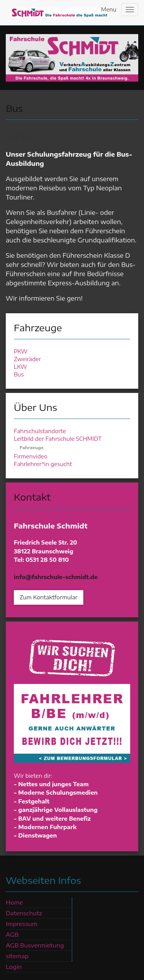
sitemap (17, 956)
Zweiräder (27, 359)
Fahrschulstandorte (40, 431)
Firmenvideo (31, 456)
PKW (21, 351)
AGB (12, 934)
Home (14, 902)
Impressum (22, 924)
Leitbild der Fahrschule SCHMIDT (58, 439)
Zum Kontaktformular (49, 597)
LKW (20, 367)
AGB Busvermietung (35, 945)
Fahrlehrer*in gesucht (43, 464)
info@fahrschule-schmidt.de (56, 577)
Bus (19, 374)
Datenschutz (24, 913)
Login (14, 967)
